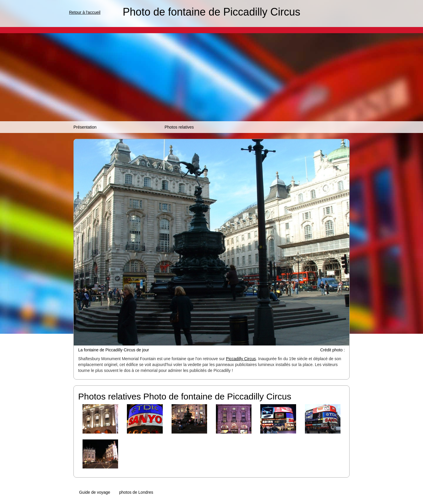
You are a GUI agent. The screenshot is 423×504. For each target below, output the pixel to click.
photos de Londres (136, 492)
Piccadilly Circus (241, 359)
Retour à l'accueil (85, 12)
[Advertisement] (211, 77)
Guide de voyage (95, 492)
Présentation (85, 127)
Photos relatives (179, 127)
